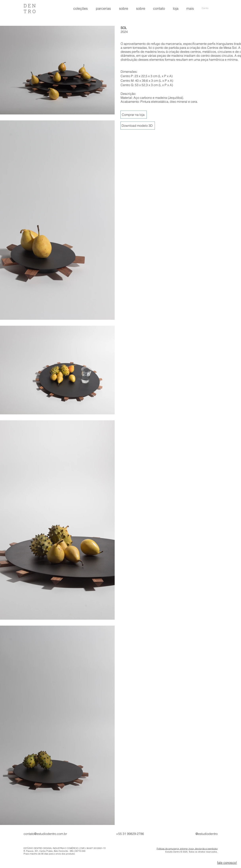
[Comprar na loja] (134, 115)
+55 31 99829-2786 (130, 834)
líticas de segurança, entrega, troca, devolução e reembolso (188, 849)
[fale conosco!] (227, 862)
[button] (210, 8)
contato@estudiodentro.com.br (45, 834)
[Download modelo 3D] (138, 126)
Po (158, 849)
